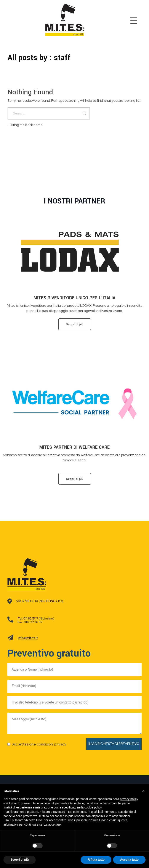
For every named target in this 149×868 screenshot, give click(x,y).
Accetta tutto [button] (129, 860)
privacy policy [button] (129, 799)
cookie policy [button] (93, 807)
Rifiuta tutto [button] (96, 860)
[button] (143, 791)
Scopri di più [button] (20, 860)
